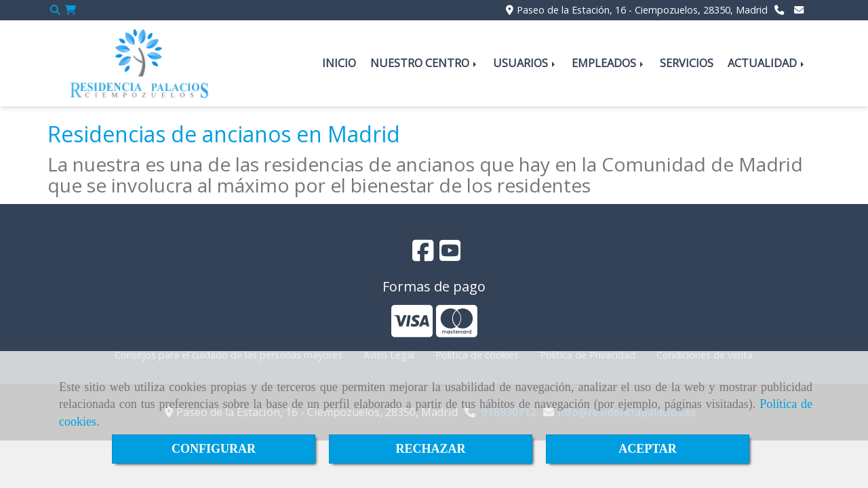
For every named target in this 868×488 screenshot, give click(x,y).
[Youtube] (450, 255)
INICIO (339, 63)
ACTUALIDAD (767, 63)
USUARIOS (525, 63)
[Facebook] (423, 255)
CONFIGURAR (214, 449)
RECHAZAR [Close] (430, 449)
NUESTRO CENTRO (425, 63)
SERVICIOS (687, 63)
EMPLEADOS (609, 63)
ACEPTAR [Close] (648, 449)
